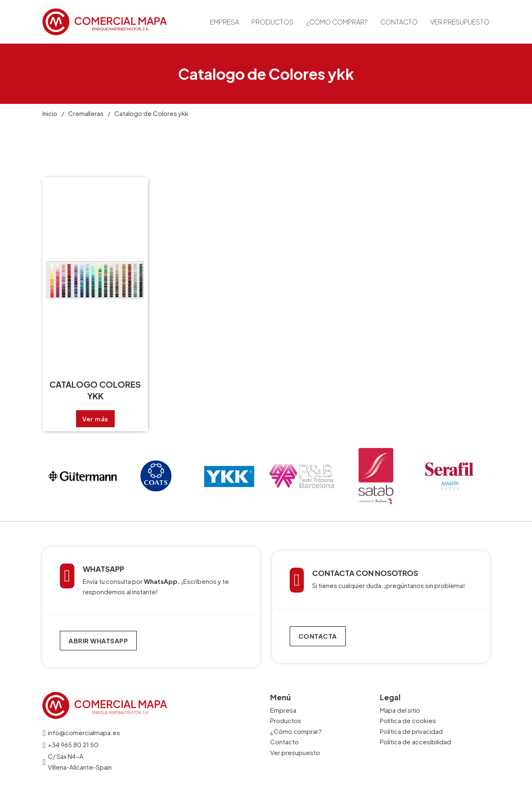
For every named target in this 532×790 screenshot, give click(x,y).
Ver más (95, 419)
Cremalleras (86, 113)
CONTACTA (318, 636)
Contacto (399, 22)
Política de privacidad (411, 731)
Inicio (50, 113)
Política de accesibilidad (415, 742)
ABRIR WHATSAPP (98, 641)
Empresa (224, 22)
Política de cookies (408, 720)
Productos (272, 22)
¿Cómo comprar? (337, 22)
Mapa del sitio (400, 710)
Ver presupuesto (460, 22)
